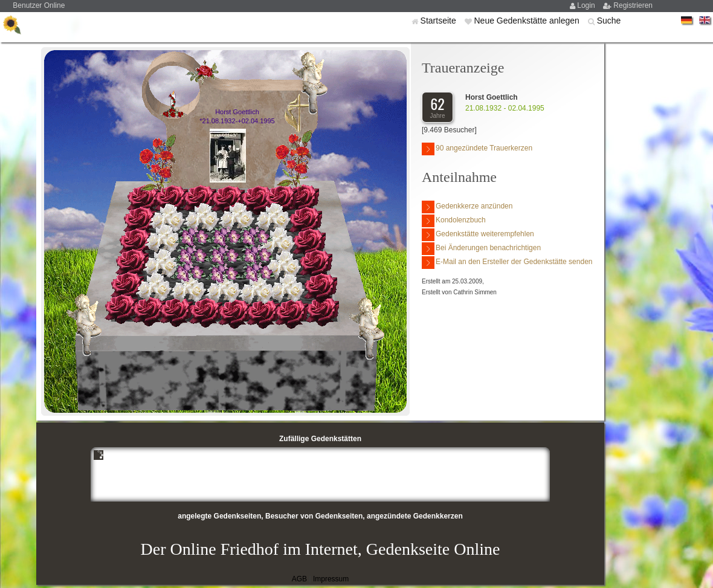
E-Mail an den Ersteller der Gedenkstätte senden (507, 263)
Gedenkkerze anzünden (467, 207)
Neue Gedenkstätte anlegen (527, 21)
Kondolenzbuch (454, 221)
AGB (299, 579)
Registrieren (633, 5)
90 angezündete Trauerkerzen (477, 149)
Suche (609, 21)
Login (587, 5)
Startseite (440, 21)
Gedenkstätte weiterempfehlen (478, 235)
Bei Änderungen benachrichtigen (481, 249)
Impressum (331, 579)
